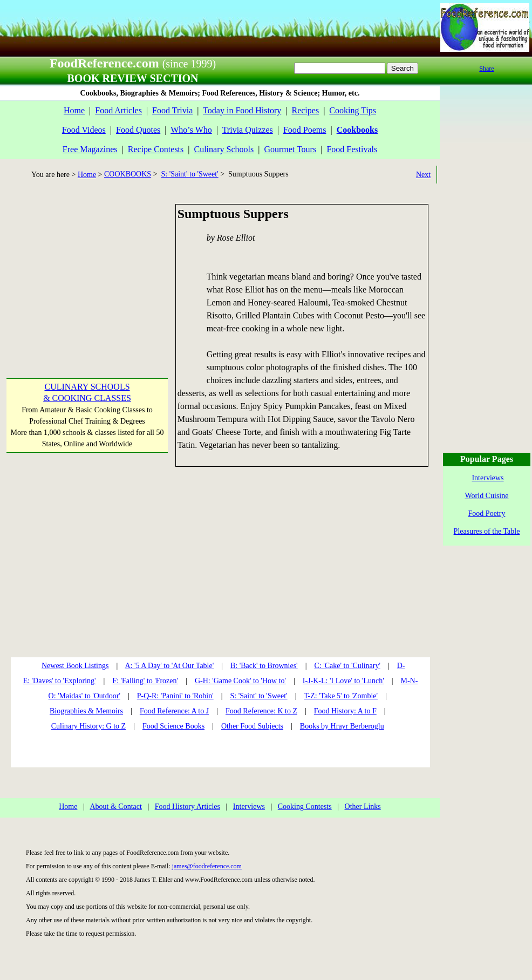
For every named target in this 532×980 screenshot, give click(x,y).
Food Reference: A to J (174, 711)
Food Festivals (352, 149)
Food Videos (84, 130)
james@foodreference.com (207, 866)
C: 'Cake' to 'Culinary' (347, 666)
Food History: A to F (345, 711)
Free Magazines (90, 149)
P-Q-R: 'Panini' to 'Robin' (175, 696)
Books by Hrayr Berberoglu (342, 726)
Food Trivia (172, 110)
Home (74, 110)
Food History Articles (187, 807)
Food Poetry (487, 513)
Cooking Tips (353, 110)
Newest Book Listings (75, 666)
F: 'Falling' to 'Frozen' (145, 681)
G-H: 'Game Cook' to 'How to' (240, 681)
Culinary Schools (224, 149)
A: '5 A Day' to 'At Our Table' (169, 666)
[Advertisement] (86, 271)
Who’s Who (191, 130)
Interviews (249, 807)
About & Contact (115, 807)
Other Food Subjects (252, 726)
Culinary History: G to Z (88, 726)
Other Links (363, 807)
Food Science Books (173, 726)
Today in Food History (242, 110)
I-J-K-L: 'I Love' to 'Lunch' (343, 681)
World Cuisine (487, 496)
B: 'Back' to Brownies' (264, 666)
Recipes (305, 110)
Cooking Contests (305, 807)
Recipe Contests (156, 149)
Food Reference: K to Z (261, 711)
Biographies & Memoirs (86, 711)
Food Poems (305, 130)
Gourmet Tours (290, 149)
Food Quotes (138, 130)
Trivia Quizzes (248, 130)
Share (486, 69)
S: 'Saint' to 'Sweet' (190, 174)
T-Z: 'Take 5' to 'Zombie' (341, 696)
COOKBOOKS (128, 174)
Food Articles (118, 110)
